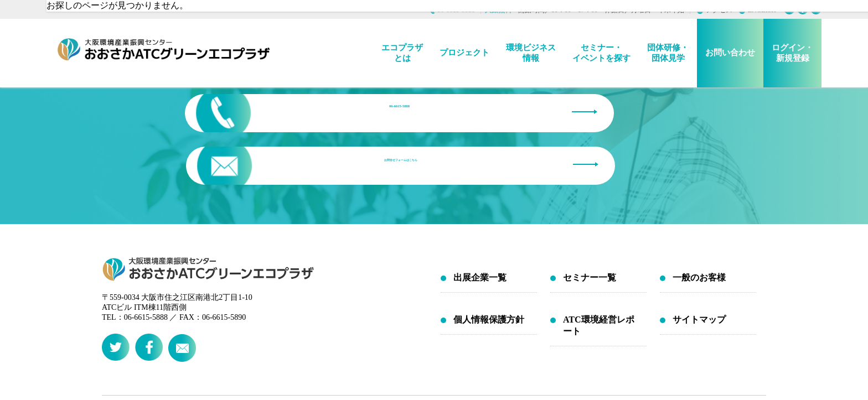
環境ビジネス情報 (531, 53)
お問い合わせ (730, 53)
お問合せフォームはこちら (561, 112)
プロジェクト (464, 53)
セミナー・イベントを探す (601, 53)
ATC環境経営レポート (599, 258)
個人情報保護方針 (489, 253)
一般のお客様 (699, 211)
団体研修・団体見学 (668, 53)
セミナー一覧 (590, 211)
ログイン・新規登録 (792, 53)
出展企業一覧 (480, 211)
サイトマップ (699, 253)
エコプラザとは (402, 53)
